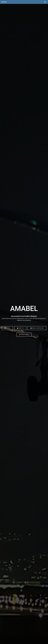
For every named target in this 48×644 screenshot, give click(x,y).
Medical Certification (37, 328)
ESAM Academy (24, 335)
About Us (20, 328)
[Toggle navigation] (45, 2)
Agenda (7, 328)
